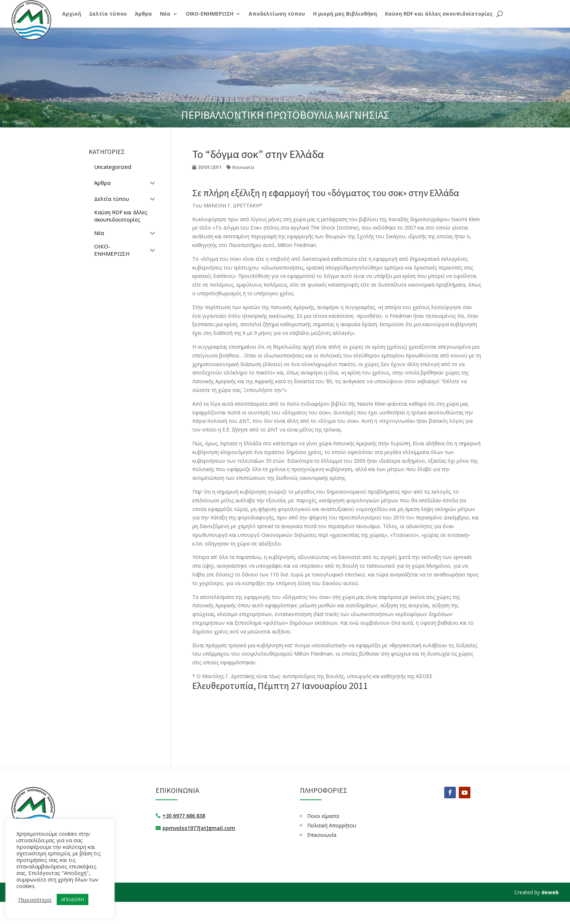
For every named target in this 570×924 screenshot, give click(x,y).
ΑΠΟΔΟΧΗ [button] (73, 899)
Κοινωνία (243, 167)
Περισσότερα (35, 900)
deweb (550, 892)
